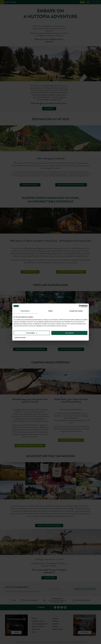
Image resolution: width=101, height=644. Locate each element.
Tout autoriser (69, 333)
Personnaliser (32, 333)
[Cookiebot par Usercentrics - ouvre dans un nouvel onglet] (80, 306)
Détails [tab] (51, 311)
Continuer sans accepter (20, 337)
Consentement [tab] (25, 311)
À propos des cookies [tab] (76, 311)
